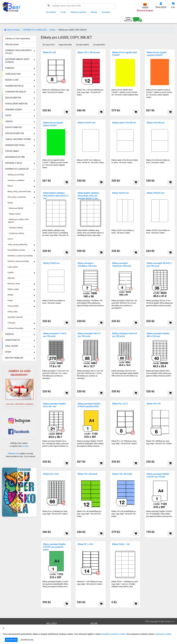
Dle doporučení (49, 45)
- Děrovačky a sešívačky (16, 197)
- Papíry (10, 300)
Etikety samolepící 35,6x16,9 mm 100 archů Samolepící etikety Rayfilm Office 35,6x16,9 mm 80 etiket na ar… (125, 373)
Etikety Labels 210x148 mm (124, 123)
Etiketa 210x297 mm (86, 123)
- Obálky (10, 295)
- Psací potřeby (13, 306)
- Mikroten (11, 278)
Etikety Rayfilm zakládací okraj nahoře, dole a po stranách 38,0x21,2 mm (88, 196)
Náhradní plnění (12, 44)
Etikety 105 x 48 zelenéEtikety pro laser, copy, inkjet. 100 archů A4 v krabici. (89, 514)
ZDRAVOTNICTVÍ (13, 340)
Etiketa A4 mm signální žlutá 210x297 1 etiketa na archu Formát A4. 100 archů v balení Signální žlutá (125, 92)
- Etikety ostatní (14, 214)
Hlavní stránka (12, 30)
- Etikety (10, 203)
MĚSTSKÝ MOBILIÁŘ (14, 358)
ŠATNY (8, 116)
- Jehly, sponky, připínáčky (17, 245)
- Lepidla (10, 272)
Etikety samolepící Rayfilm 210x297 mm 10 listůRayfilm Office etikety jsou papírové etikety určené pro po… (159, 514)
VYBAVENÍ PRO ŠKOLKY (16, 92)
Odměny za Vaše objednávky (18, 39)
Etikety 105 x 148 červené (89, 52)
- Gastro (10, 239)
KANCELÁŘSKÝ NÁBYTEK (16, 104)
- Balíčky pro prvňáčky (15, 175)
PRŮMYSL (10, 334)
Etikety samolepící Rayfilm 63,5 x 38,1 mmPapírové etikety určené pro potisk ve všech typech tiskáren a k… (56, 444)
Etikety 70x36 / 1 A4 (121, 544)
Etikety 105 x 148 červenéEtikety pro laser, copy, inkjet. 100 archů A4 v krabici (90, 92)
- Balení (10, 186)
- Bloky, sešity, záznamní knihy (19, 192)
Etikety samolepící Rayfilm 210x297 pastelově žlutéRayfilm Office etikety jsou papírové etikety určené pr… (90, 444)
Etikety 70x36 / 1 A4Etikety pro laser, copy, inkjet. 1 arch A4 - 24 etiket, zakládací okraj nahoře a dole (125, 584)
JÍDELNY (9, 121)
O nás (63, 12)
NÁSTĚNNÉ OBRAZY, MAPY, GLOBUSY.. (17, 61)
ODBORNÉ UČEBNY (14, 110)
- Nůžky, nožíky (13, 289)
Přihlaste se (13, 454)
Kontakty (106, 12)
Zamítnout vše (27, 640)
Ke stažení (51, 12)
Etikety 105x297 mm (156, 193)
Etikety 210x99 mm (51, 263)
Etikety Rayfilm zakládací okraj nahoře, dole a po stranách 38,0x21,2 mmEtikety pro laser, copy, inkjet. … (90, 233)
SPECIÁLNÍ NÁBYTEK (15, 133)
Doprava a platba (78, 12)
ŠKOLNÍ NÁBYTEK (13, 98)
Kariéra (94, 12)
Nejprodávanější (65, 45)
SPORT (8, 352)
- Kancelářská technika (16, 250)
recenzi (26, 446)
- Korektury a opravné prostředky (20, 256)
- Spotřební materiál (15, 317)
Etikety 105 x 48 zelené (88, 474)
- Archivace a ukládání (15, 180)
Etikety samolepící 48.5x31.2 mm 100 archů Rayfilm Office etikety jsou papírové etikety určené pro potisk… (159, 303)
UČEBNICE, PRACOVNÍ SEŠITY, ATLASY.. (19, 52)
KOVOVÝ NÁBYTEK (13, 127)
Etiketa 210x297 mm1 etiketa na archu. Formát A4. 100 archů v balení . (90, 163)
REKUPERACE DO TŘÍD (15, 157)
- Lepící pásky (12, 267)
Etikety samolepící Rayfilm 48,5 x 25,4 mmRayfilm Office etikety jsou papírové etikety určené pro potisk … (159, 373)
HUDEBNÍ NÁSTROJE (14, 86)
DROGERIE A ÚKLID (14, 163)
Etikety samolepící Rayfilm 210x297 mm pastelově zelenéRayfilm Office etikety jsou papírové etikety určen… (55, 584)
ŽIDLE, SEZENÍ (11, 346)
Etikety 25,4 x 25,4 (51, 474)
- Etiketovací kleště (16, 208)
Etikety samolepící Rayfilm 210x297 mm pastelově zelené (54, 547)
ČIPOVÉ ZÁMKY (12, 151)
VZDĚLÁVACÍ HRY (13, 74)
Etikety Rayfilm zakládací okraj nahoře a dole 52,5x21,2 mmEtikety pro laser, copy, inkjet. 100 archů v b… (56, 233)
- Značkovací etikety (16, 233)
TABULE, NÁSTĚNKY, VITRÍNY (18, 139)
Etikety (53, 30)
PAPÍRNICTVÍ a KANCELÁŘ (35, 30)
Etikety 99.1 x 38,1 (86, 544)
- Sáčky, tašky (12, 312)
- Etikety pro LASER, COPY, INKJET (19, 221)
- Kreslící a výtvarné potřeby (18, 261)
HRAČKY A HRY (12, 80)
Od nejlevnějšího (82, 45)
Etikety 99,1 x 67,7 (120, 404)
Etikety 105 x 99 (154, 404)
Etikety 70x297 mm (121, 193)
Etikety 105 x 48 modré (122, 474)
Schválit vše (11, 640)
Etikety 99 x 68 (49, 52)
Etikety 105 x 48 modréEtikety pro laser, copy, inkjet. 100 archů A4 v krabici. (124, 514)
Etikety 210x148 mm (156, 123)
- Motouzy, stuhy (13, 284)
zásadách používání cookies (114, 634)
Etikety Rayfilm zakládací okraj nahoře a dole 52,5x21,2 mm (56, 196)
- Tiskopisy (11, 323)
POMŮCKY (10, 68)
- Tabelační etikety (15, 228)
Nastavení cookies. (164, 634)
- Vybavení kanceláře (15, 328)
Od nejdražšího (99, 45)
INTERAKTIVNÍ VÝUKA (15, 145)
